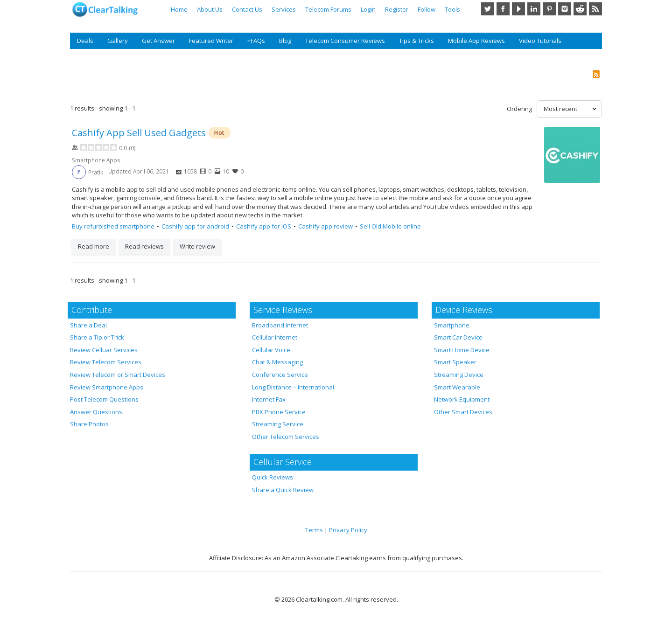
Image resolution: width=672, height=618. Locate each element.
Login (368, 9)
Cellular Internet (275, 337)
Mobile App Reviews (476, 41)
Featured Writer (211, 41)
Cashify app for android (195, 226)
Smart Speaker (455, 362)
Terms (314, 530)
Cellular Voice (271, 350)
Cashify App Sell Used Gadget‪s (139, 133)
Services (284, 9)
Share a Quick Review (283, 490)
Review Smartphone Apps (107, 387)
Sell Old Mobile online (390, 226)
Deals (85, 41)
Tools (452, 9)
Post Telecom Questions (104, 399)
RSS (595, 9)
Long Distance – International (293, 387)
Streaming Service (278, 424)
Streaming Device (459, 375)
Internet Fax (269, 399)
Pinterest (549, 9)
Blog (285, 41)
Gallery (118, 41)
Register (397, 9)
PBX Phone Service (279, 412)
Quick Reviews (273, 477)
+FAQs (256, 41)
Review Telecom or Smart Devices (118, 375)
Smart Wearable (457, 387)
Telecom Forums (328, 9)
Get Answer (158, 41)
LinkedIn (534, 9)
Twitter (488, 9)
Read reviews (144, 246)
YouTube (518, 9)
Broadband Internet (280, 325)
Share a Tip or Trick (97, 337)
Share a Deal (88, 325)
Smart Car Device (458, 337)
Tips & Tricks (416, 41)
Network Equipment (462, 399)
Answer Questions (96, 412)
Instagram (565, 9)
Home (179, 9)
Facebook (503, 9)
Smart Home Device (462, 350)
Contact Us (247, 9)
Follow (427, 9)
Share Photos (89, 424)
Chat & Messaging (277, 362)
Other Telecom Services (286, 437)
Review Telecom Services (106, 362)
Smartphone (452, 325)
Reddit (580, 9)
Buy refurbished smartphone (113, 226)
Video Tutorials (540, 41)
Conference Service (280, 375)
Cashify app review (325, 226)
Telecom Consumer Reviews (345, 41)
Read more (94, 246)
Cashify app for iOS (264, 226)
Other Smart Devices (463, 412)
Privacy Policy (348, 530)
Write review (197, 246)
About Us (210, 9)
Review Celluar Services (104, 350)
